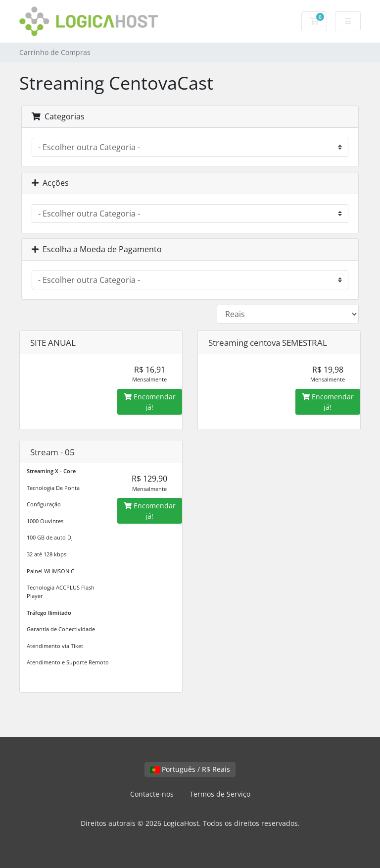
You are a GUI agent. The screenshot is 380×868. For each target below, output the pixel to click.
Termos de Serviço (220, 794)
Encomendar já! (150, 402)
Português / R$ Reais (190, 769)
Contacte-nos (152, 794)
